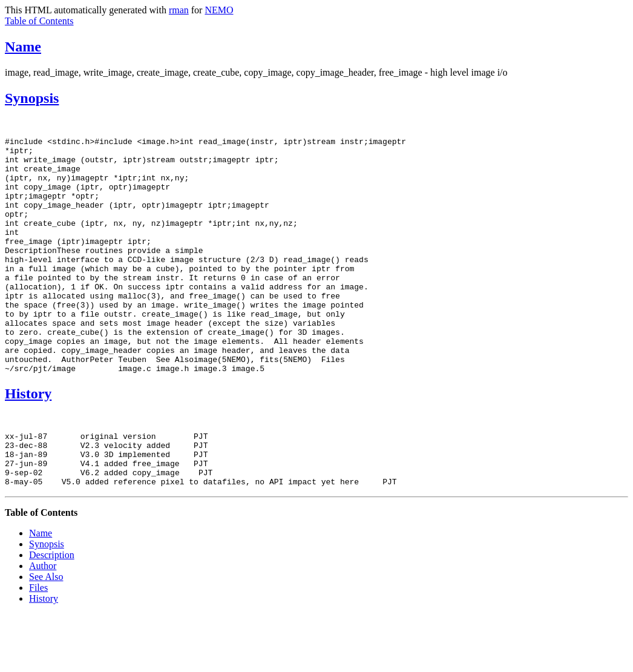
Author (43, 624)
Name (23, 47)
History (28, 441)
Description (52, 613)
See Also (46, 635)
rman (179, 10)
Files (38, 646)
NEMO (219, 10)
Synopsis (32, 98)
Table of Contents (39, 21)
